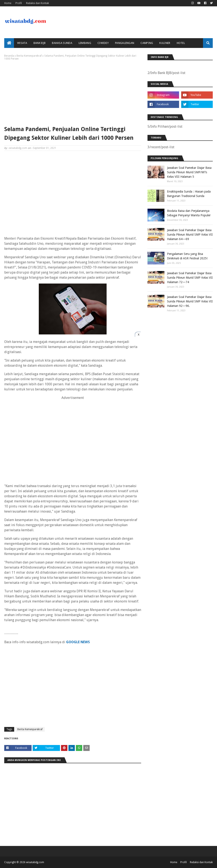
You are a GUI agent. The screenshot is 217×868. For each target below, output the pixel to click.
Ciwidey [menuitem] (103, 43)
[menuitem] (9, 43)
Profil (19, 3)
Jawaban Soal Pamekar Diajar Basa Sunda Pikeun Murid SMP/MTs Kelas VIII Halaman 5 (189, 172)
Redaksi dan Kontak (38, 3)
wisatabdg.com (18, 148)
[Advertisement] (73, 92)
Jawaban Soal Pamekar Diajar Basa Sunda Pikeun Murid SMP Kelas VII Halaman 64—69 (190, 235)
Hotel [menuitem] (181, 43)
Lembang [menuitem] (85, 43)
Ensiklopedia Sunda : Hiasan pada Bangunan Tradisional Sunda (189, 194)
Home (8, 3)
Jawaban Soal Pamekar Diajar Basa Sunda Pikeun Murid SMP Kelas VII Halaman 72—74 (190, 278)
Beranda (9, 56)
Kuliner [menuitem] (165, 43)
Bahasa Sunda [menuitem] (62, 43)
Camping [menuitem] (147, 43)
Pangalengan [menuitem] (125, 43)
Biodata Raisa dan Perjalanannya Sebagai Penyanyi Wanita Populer (189, 213)
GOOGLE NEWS (78, 642)
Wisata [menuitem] (22, 43)
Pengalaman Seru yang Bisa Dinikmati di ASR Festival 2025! (187, 256)
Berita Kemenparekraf (29, 56)
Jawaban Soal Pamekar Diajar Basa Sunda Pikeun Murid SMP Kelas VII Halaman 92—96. (190, 301)
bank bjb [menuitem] (40, 43)
